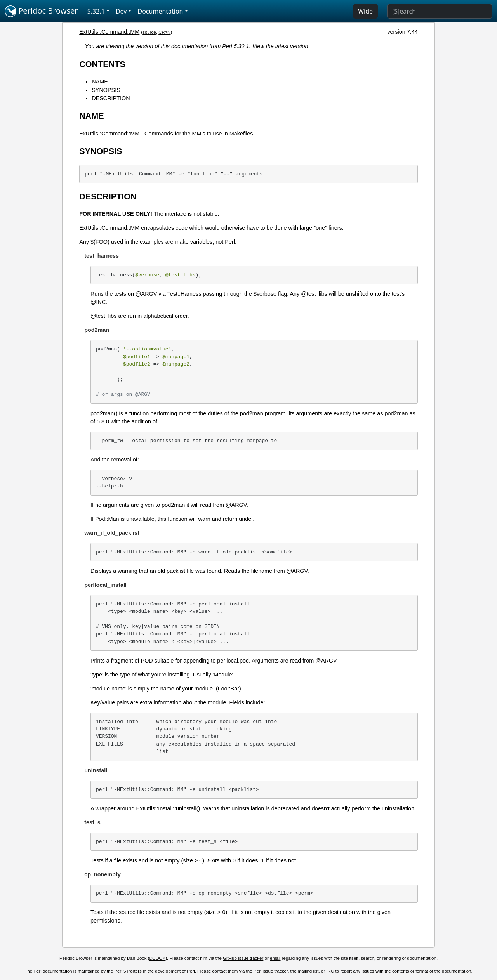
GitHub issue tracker (243, 958)
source (149, 32)
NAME (100, 82)
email (275, 958)
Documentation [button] (160, 11)
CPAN (164, 32)
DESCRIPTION (111, 98)
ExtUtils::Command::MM (109, 32)
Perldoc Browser (41, 11)
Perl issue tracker (271, 971)
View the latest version (280, 46)
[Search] (440, 11)
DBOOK (158, 958)
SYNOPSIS (106, 90)
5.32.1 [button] (96, 11)
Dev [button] (121, 11)
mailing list (308, 971)
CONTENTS (102, 64)
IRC (330, 971)
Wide (365, 11)
